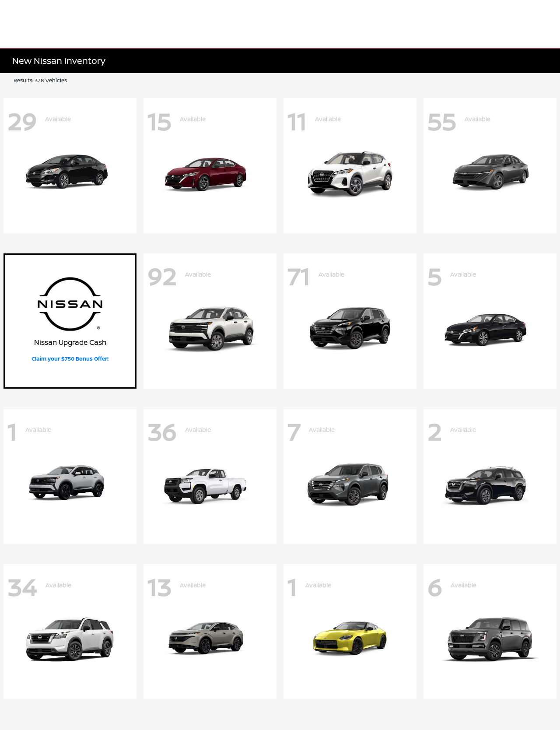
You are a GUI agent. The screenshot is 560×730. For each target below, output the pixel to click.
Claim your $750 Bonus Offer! (70, 359)
